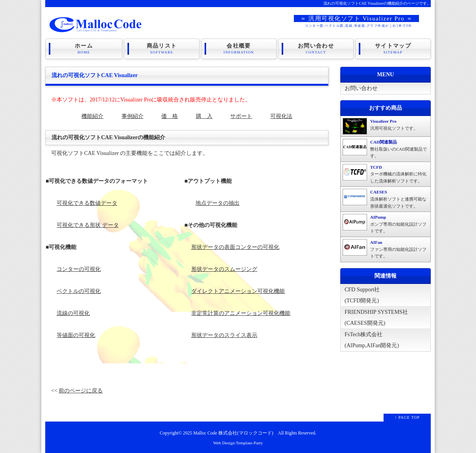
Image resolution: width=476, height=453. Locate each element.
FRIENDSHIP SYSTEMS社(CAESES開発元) (376, 318)
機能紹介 (92, 116)
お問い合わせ (316, 49)
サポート (241, 116)
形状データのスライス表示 (224, 335)
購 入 (204, 116)
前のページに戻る (81, 391)
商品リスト (162, 49)
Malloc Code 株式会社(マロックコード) (233, 433)
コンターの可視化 (79, 269)
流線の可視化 (73, 313)
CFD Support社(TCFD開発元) (362, 295)
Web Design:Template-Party (238, 443)
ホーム (84, 49)
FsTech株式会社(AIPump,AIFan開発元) (372, 340)
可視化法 (281, 116)
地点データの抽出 (218, 203)
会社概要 (239, 49)
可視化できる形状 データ (88, 225)
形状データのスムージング (224, 269)
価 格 (170, 116)
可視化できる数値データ (87, 203)
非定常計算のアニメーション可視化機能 (241, 313)
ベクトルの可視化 (79, 291)
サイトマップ (393, 49)
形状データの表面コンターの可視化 (235, 247)
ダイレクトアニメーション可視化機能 (238, 291)
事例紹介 (133, 116)
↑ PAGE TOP (407, 417)
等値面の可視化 (76, 335)
